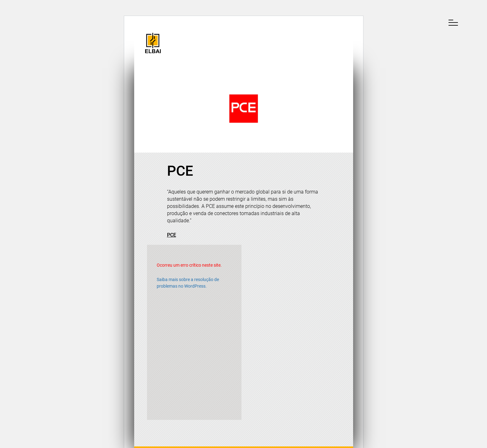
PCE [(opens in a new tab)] (172, 235)
